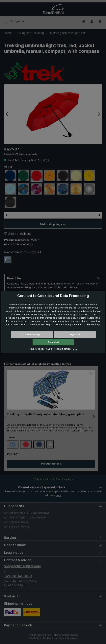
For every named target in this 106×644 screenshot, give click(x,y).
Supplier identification (59, 349)
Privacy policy (37, 349)
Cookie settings (32, 335)
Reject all (75, 335)
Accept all (53, 342)
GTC (75, 349)
